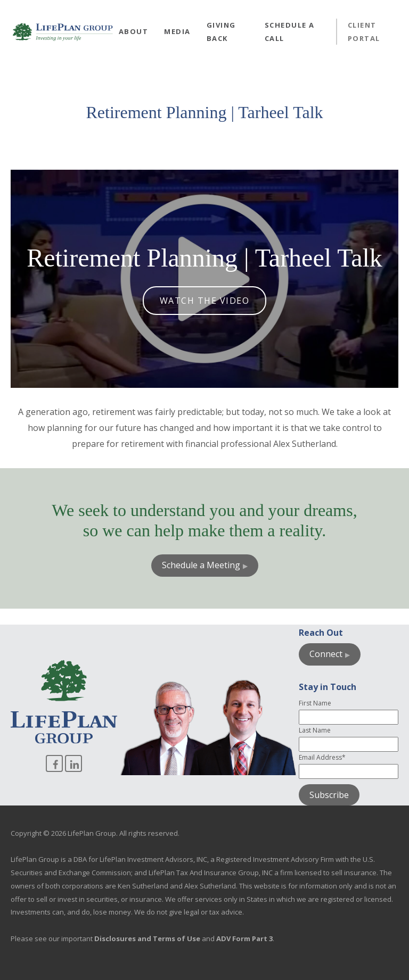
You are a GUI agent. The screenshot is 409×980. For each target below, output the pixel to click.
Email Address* (322, 757)
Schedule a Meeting (201, 565)
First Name (315, 703)
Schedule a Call (290, 32)
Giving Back (221, 32)
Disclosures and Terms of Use (147, 939)
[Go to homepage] (63, 32)
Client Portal (364, 32)
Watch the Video (205, 301)
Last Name (315, 730)
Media (177, 31)
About (134, 31)
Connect (326, 654)
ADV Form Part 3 (244, 939)
